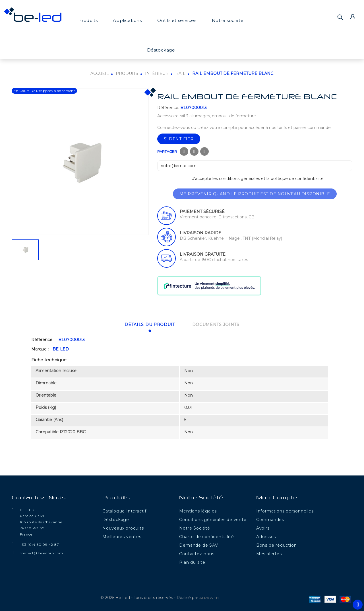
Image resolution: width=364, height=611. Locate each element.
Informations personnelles (285, 510)
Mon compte (277, 497)
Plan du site (192, 561)
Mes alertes (269, 553)
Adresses (266, 536)
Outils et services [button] (177, 20)
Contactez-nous (39, 497)
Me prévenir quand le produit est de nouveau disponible (255, 194)
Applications (127, 20)
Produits (88, 20)
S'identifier (179, 139)
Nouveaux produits (123, 527)
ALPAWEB (209, 597)
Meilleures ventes (122, 536)
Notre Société (195, 527)
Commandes (270, 519)
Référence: (168, 108)
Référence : (43, 339)
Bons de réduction (277, 544)
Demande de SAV (198, 544)
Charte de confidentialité (206, 536)
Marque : (40, 348)
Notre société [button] (228, 20)
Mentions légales (198, 510)
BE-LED (61, 348)
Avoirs (263, 527)
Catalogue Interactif (124, 510)
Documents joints (218, 324)
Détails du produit (148, 324)
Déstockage (161, 50)
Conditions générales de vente (213, 519)
